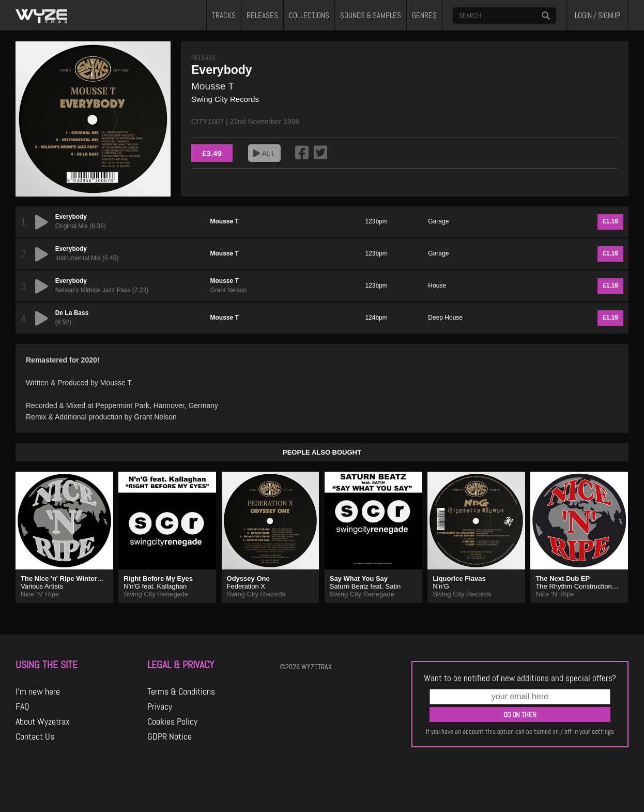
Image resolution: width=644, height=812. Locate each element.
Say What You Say (359, 578)
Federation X (246, 586)
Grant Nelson (229, 290)
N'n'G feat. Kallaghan (155, 586)
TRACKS (224, 16)
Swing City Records (225, 99)
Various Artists (42, 586)
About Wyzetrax (43, 721)
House (437, 285)
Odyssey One (248, 578)
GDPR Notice (170, 736)
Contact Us (35, 736)
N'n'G (441, 586)
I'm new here (38, 691)
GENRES (424, 16)
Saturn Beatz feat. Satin (365, 586)
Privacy (160, 706)
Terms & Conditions (181, 691)
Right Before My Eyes (158, 578)
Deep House (445, 318)
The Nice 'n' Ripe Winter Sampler (73, 578)
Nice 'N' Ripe (40, 594)
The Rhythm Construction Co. (580, 586)
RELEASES (262, 16)
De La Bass (72, 313)
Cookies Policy (172, 721)
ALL (264, 153)
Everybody (71, 217)
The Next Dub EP (563, 578)
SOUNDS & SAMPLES (371, 16)
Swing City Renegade (156, 594)
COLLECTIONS (309, 16)
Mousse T (213, 86)
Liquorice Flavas (459, 578)
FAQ (22, 706)
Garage (438, 221)
